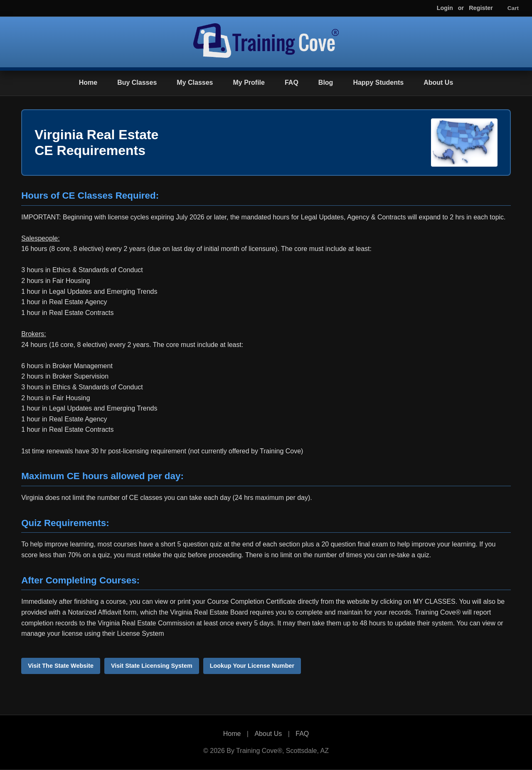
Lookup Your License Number (252, 666)
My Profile (249, 82)
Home (88, 82)
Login (445, 8)
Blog (326, 82)
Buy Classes (137, 82)
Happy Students (378, 82)
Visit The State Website (61, 666)
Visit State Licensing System (152, 666)
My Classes (195, 82)
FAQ (292, 82)
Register (481, 8)
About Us (438, 82)
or (461, 8)
